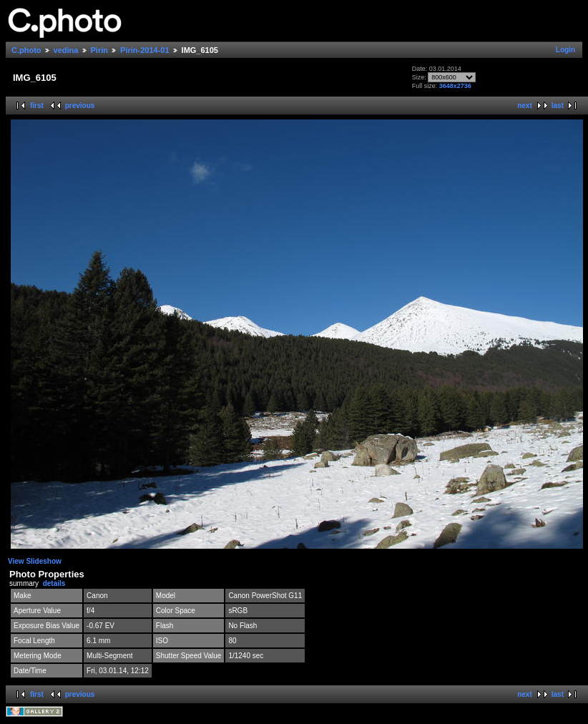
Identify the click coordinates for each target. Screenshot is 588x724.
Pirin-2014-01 (144, 50)
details (54, 583)
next (525, 106)
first (37, 106)
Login (565, 50)
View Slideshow (35, 561)
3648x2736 (455, 86)
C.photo (26, 50)
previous (80, 106)
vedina (66, 50)
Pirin (99, 50)
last (558, 106)
